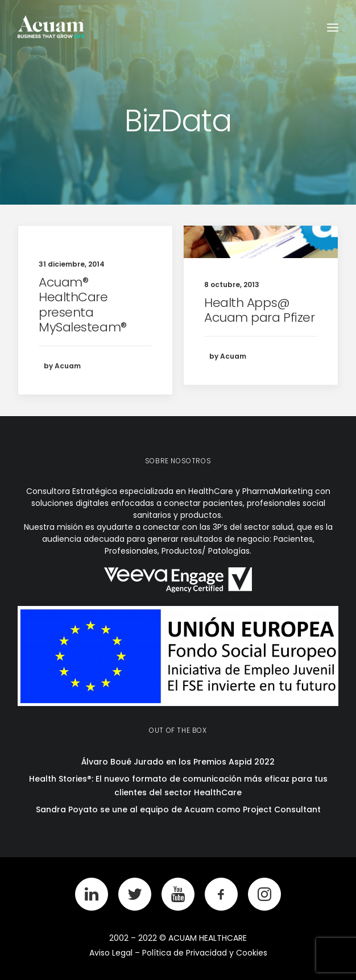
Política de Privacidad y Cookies (205, 953)
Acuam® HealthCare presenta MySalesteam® (83, 305)
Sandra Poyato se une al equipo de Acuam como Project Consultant (178, 809)
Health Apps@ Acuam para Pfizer (260, 310)
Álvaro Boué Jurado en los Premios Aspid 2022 (178, 762)
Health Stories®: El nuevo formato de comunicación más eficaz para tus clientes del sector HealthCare (178, 786)
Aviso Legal (111, 953)
